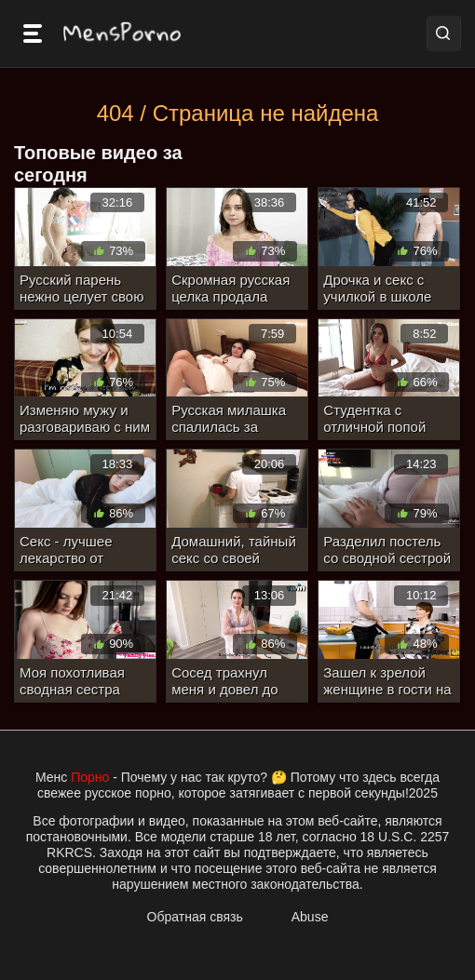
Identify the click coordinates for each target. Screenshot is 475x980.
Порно (90, 777)
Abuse (310, 917)
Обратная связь (195, 917)
